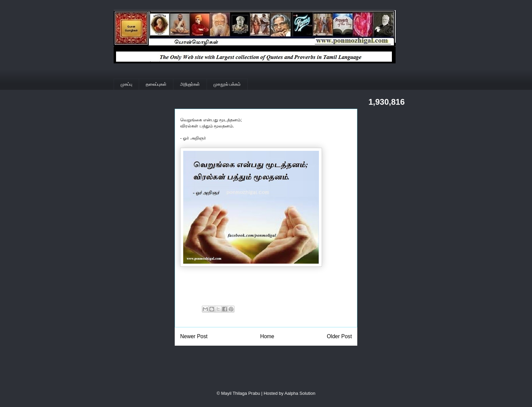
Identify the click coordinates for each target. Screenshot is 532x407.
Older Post (339, 336)
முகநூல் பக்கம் (227, 84)
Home (267, 336)
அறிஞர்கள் (190, 84)
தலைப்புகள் (156, 84)
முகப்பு (127, 84)
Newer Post (194, 336)
